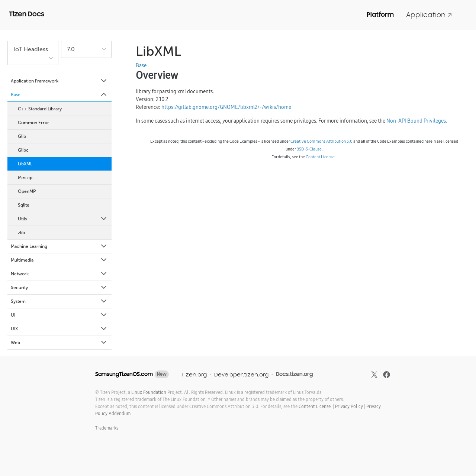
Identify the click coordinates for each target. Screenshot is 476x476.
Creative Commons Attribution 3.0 (321, 141)
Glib (22, 136)
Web (59, 343)
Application (429, 15)
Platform (380, 14)
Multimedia (59, 260)
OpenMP (27, 191)
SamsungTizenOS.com (124, 374)
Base (59, 95)
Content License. (315, 406)
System (59, 301)
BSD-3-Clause (309, 149)
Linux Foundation (149, 392)
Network (59, 274)
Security (59, 288)
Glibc (23, 150)
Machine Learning (59, 246)
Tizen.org (194, 374)
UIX (59, 329)
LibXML (25, 164)
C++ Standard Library (40, 109)
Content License (320, 157)
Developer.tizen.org (241, 374)
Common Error (33, 123)
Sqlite (24, 205)
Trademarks (107, 428)
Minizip (25, 178)
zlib (21, 233)
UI (59, 315)
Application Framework (59, 81)
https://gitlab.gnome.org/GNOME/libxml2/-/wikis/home (226, 107)
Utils (63, 219)
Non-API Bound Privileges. (417, 121)
